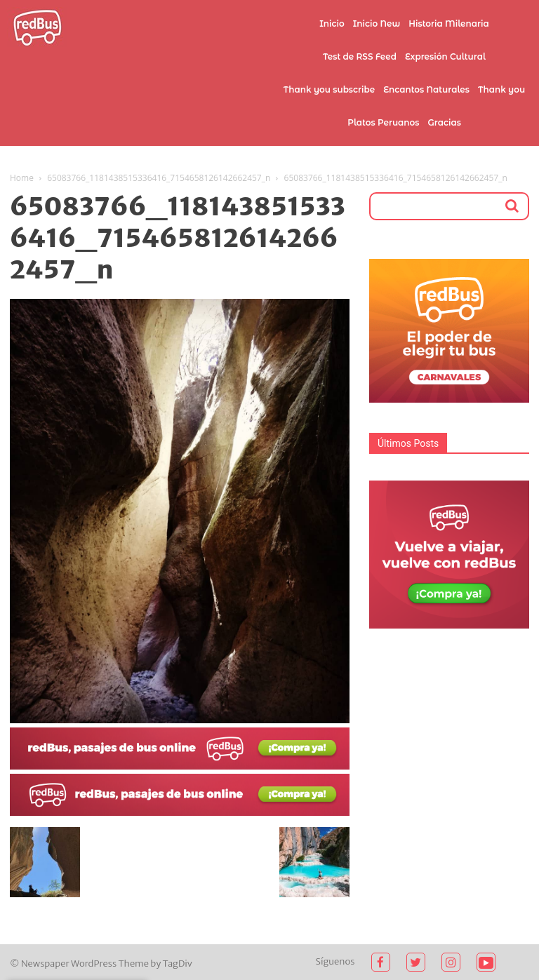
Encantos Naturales (426, 89)
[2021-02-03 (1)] (180, 812)
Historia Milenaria (448, 24)
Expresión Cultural (445, 56)
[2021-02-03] (180, 766)
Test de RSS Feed (360, 56)
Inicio (332, 24)
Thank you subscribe (329, 89)
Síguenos (335, 961)
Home (22, 178)
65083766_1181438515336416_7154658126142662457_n (159, 178)
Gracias (445, 122)
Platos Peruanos (383, 122)
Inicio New (377, 24)
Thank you (501, 89)
